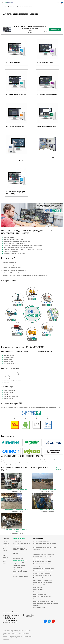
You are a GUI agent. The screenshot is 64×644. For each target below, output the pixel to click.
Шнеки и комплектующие (19, 565)
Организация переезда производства (42, 583)
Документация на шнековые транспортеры (44, 554)
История (4, 548)
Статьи (4, 553)
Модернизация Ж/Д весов (40, 578)
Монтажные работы (38, 566)
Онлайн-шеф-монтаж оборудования (42, 597)
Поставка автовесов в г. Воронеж (47, 490)
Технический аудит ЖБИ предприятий (42, 585)
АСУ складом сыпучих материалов (47, 94)
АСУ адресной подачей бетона (15, 126)
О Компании (5, 541)
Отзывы (4, 561)
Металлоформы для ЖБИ (39, 607)
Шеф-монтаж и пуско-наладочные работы (44, 568)
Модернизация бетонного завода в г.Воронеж (17, 510)
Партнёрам (5, 564)
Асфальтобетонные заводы (19, 546)
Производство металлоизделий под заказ (43, 571)
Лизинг (4, 555)
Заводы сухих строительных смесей (21, 543)
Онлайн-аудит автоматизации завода (42, 592)
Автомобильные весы (18, 558)
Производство (6, 543)
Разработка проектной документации (42, 561)
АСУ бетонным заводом (13, 63)
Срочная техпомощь (38, 590)
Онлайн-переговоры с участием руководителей (45, 601)
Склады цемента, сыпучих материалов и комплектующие (20, 549)
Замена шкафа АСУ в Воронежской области (17, 490)
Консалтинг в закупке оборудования (42, 557)
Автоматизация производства (20, 561)
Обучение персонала (38, 587)
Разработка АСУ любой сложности (41, 559)
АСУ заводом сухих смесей (45, 63)
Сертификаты (6, 546)
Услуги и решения (38, 538)
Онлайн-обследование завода (41, 599)
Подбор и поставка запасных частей (42, 575)
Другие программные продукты (47, 126)
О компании (6, 538)
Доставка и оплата (5, 558)
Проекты (5, 550)
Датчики (15, 574)
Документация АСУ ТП (39, 550)
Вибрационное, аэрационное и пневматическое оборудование (20, 571)
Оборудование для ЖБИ (19, 563)
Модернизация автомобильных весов (42, 580)
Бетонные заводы (17, 541)
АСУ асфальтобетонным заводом (16, 94)
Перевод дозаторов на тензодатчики (42, 573)
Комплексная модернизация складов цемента (44, 547)
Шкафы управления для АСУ (45, 158)
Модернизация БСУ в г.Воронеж (47, 510)
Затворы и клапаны (17, 568)
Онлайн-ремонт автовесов (40, 594)
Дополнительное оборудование (20, 576)
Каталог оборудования (19, 538)
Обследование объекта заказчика (42, 564)
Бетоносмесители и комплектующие (21, 556)
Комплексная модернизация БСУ (41, 541)
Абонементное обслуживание (40, 552)
